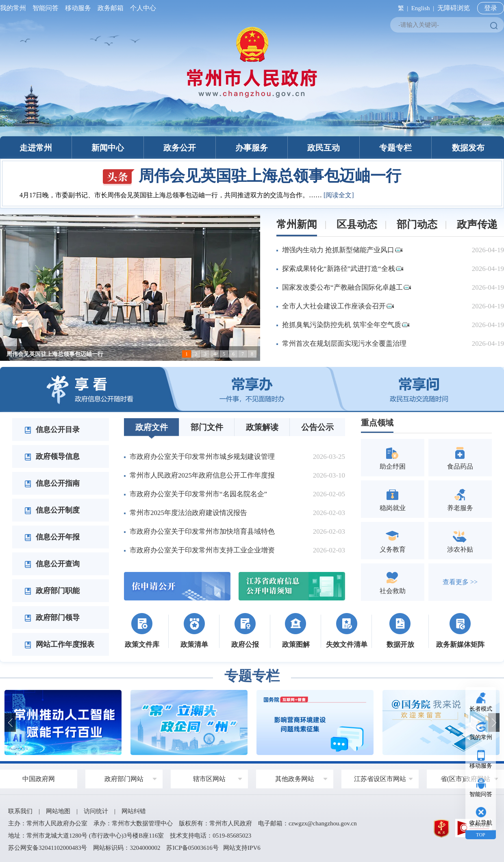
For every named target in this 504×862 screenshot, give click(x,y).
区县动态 (357, 224)
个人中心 (141, 8)
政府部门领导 (52, 618)
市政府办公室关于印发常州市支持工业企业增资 (202, 550)
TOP (480, 835)
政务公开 (180, 148)
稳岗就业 (393, 499)
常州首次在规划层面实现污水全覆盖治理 (344, 344)
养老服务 (460, 499)
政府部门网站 (124, 779)
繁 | (401, 8)
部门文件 (207, 427)
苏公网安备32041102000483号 (48, 848)
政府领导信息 (52, 456)
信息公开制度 (52, 510)
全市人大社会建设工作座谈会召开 (338, 306)
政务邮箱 (111, 8)
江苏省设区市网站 (380, 779)
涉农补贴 (460, 540)
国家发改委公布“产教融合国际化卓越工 (346, 287)
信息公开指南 (52, 483)
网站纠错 (134, 811)
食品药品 (460, 457)
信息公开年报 (52, 537)
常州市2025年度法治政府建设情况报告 (188, 513)
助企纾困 (393, 457)
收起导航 (481, 823)
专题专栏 (395, 148)
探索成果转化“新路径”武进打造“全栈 (343, 269)
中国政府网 (39, 779)
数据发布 (468, 148)
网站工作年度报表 (59, 644)
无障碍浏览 (454, 8)
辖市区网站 (209, 779)
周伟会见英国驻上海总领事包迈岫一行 (252, 176)
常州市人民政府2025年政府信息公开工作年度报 (202, 475)
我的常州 (15, 8)
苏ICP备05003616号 (192, 848)
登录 (491, 8)
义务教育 (393, 540)
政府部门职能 (52, 591)
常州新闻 (297, 224)
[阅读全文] (339, 195)
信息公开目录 (52, 430)
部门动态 (417, 224)
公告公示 (317, 427)
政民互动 (324, 148)
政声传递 (477, 224)
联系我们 (20, 811)
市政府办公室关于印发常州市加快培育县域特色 (202, 531)
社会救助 (393, 582)
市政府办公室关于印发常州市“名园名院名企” (198, 494)
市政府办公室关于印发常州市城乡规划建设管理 (202, 457)
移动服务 (78, 8)
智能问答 (46, 8)
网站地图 (58, 811)
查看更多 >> (460, 582)
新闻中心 (108, 148)
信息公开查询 (52, 564)
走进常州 (36, 148)
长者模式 (481, 709)
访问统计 (96, 811)
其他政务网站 (295, 779)
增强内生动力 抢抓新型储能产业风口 (342, 250)
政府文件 (152, 427)
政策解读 (262, 427)
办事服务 (252, 148)
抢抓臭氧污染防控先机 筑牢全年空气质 (346, 325)
